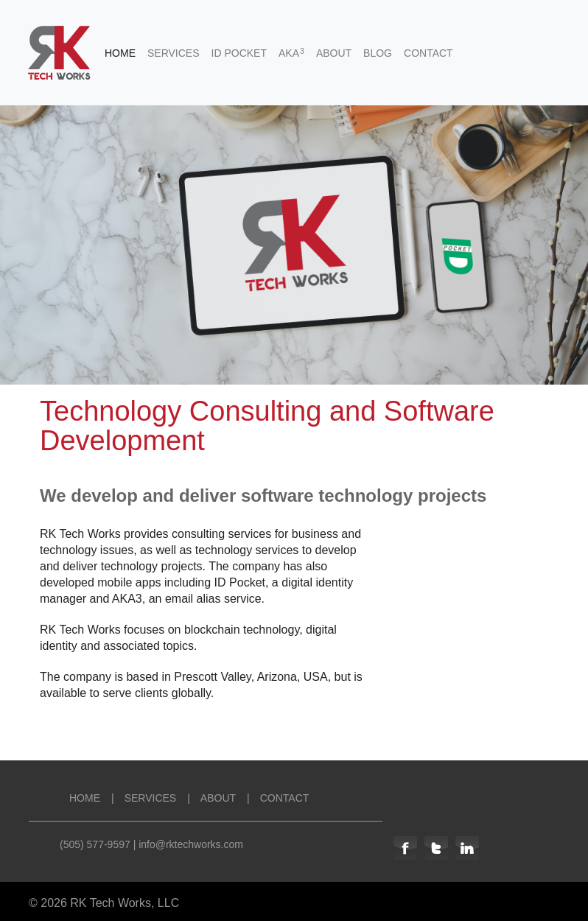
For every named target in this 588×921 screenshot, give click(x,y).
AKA (291, 52)
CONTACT (428, 53)
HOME (120, 53)
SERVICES (174, 53)
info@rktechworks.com (191, 844)
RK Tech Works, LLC (125, 903)
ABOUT (334, 53)
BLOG (378, 53)
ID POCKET (239, 53)
